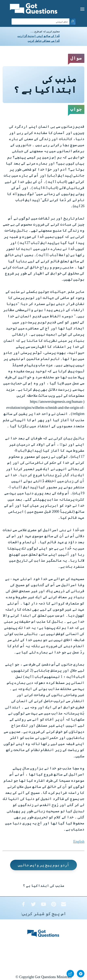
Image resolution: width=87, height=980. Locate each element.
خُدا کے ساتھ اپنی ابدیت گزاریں (39, 36)
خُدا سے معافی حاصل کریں (44, 41)
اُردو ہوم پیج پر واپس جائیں (43, 865)
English (79, 842)
